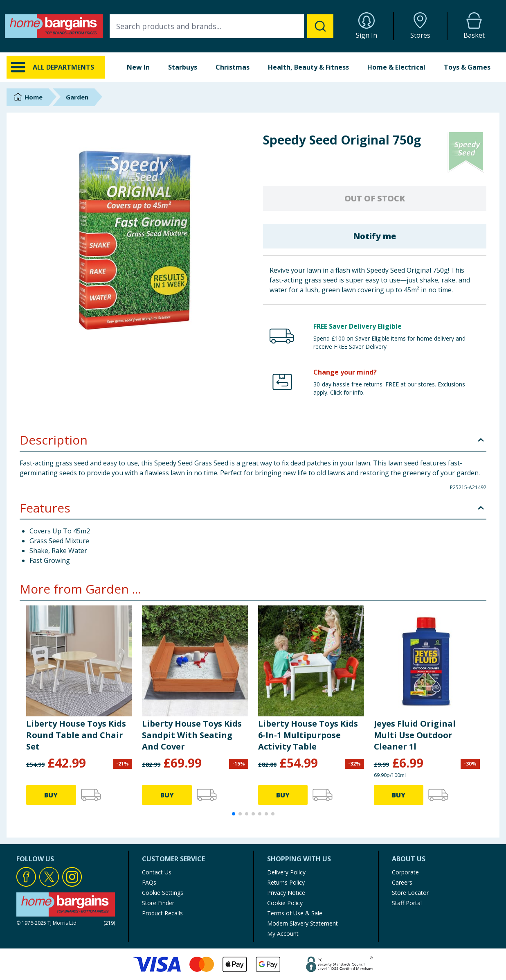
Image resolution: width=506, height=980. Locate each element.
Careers (402, 882)
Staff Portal (407, 903)
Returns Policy (286, 882)
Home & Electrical (396, 67)
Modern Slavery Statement (302, 923)
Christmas (233, 67)
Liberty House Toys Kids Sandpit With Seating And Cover (192, 735)
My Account (283, 934)
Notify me (374, 236)
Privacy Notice (286, 893)
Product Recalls (162, 913)
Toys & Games (467, 67)
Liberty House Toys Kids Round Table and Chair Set (76, 735)
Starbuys (183, 67)
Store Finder (158, 903)
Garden (77, 97)
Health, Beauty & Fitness (308, 67)
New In (138, 67)
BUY (51, 795)
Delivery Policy (286, 872)
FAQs (149, 882)
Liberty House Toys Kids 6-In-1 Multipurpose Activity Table (308, 735)
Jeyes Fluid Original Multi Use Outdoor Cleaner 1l (415, 735)
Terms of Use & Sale (295, 913)
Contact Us (157, 872)
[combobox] (222, 26)
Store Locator (410, 893)
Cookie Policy (285, 903)
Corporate (405, 872)
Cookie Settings (163, 893)
